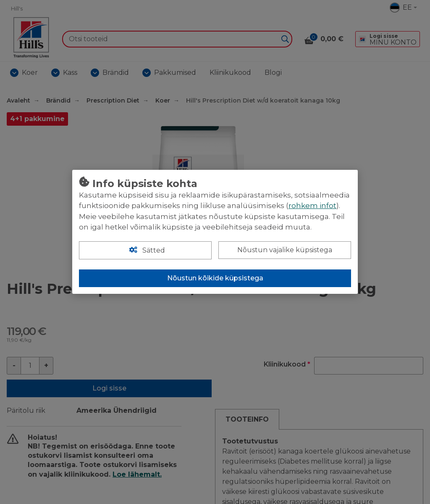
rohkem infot (312, 206)
